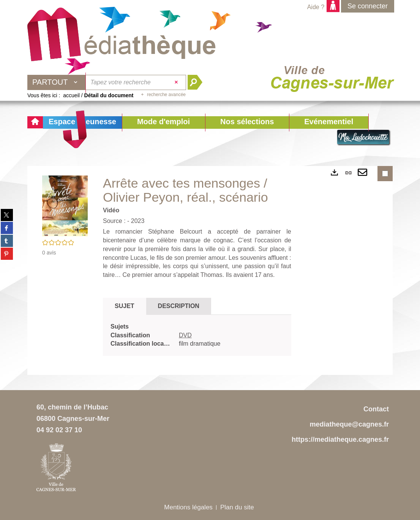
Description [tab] (179, 306)
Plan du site (237, 507)
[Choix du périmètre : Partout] (57, 82)
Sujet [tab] (125, 306)
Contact (376, 409)
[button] (163, 122)
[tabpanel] (197, 336)
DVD (185, 335)
